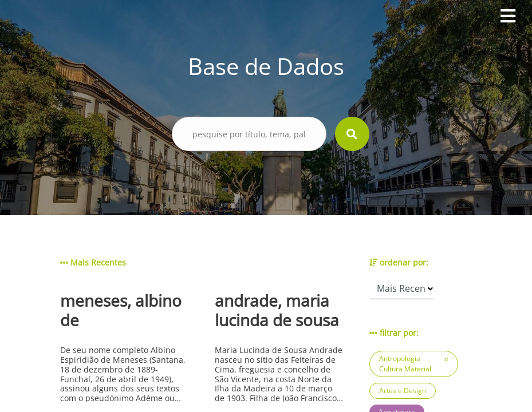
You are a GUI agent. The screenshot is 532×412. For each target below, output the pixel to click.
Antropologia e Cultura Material (414, 364)
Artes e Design (403, 391)
